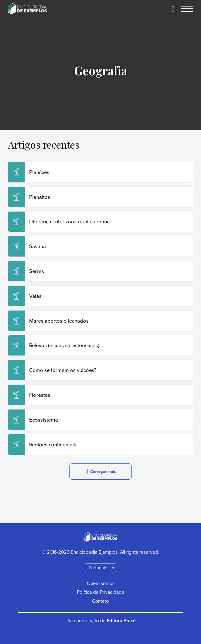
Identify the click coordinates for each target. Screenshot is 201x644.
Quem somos (101, 583)
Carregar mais (100, 471)
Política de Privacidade (101, 592)
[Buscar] (173, 9)
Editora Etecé (121, 621)
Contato (100, 601)
